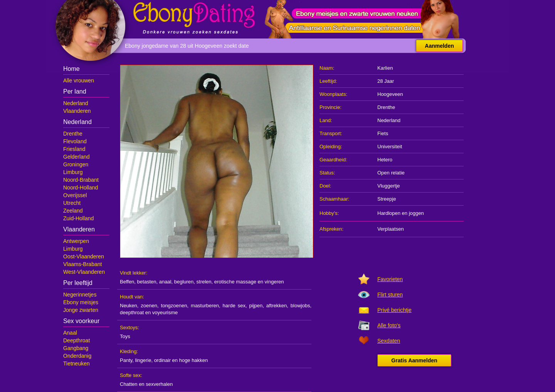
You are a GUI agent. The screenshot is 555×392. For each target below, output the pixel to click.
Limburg (73, 172)
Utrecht (72, 203)
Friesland (74, 149)
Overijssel (75, 195)
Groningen (76, 164)
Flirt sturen (390, 295)
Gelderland (77, 157)
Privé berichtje (394, 310)
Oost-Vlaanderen (84, 256)
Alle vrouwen (79, 80)
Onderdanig (77, 356)
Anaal (70, 333)
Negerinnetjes (80, 295)
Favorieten (390, 279)
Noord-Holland (81, 188)
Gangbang (76, 348)
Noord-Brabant (81, 180)
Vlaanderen (77, 111)
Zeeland (73, 211)
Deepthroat (77, 340)
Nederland (76, 103)
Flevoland (75, 141)
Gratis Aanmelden (414, 360)
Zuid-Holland (78, 218)
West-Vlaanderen (84, 272)
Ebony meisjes (81, 302)
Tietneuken (77, 364)
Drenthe (73, 134)
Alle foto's (389, 325)
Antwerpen (76, 241)
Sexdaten (389, 341)
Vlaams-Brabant (82, 264)
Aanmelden (439, 46)
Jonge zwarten (81, 310)
